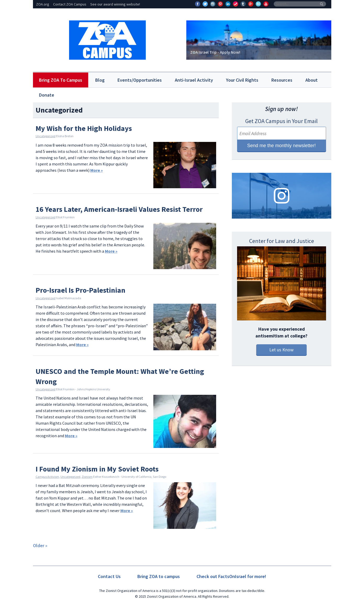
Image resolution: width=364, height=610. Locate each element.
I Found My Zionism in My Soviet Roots (97, 469)
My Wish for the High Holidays (84, 128)
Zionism (87, 477)
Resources (282, 80)
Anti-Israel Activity (194, 80)
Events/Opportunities (140, 80)
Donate (47, 95)
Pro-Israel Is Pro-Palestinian (80, 290)
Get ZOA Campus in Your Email (281, 121)
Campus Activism (47, 477)
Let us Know (281, 350)
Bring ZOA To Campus (61, 80)
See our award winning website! (115, 4)
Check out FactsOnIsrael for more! (231, 576)
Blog (100, 80)
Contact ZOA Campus (70, 4)
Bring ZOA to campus (159, 576)
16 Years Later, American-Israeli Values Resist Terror (119, 209)
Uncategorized (46, 136)
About (312, 80)
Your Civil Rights (242, 80)
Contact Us (109, 576)
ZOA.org (43, 4)
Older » (40, 545)
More (97, 170)
